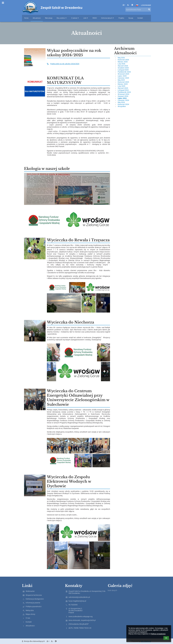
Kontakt (29, 622)
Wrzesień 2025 (123, 74)
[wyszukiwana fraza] (138, 10)
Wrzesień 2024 (123, 94)
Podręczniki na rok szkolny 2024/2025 (63, 64)
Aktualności (30, 626)
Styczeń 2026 (123, 66)
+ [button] (124, 5)
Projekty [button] (121, 18)
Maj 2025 (121, 80)
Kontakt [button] (140, 18)
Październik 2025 (124, 72)
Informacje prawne (33, 603)
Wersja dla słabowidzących (34, 641)
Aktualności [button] (37, 18)
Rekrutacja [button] (49, 18)
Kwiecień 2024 (123, 104)
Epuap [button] (131, 18)
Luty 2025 (121, 86)
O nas (28, 618)
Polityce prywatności (158, 634)
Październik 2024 (124, 92)
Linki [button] (86, 18)
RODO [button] (95, 18)
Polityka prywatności (34, 606)
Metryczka (30, 610)
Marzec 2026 (123, 62)
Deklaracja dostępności (35, 599)
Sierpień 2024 (123, 96)
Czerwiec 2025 (123, 78)
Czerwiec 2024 (123, 100)
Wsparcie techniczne (34, 595)
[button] (137, 5)
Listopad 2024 (123, 90)
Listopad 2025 (123, 70)
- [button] (128, 5)
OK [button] (166, 638)
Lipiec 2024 (122, 98)
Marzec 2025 (123, 84)
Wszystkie (122, 106)
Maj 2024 (121, 102)
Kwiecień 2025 (123, 82)
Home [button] (26, 18)
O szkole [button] (75, 18)
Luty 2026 (121, 64)
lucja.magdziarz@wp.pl (77, 601)
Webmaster (30, 591)
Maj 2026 (121, 58)
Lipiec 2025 (122, 76)
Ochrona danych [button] (108, 18)
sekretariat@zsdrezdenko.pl (79, 597)
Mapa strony (30, 614)
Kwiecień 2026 (123, 60)
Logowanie (146, 5)
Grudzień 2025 (123, 68)
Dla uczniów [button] (62, 18)
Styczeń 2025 (123, 88)
